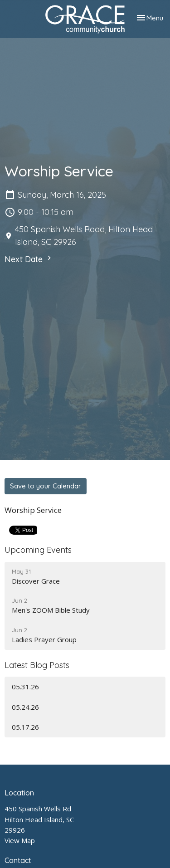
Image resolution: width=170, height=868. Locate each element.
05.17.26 (25, 727)
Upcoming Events (38, 550)
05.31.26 (25, 687)
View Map (20, 840)
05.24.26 (25, 707)
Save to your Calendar (46, 486)
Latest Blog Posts (37, 665)
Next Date (29, 259)
